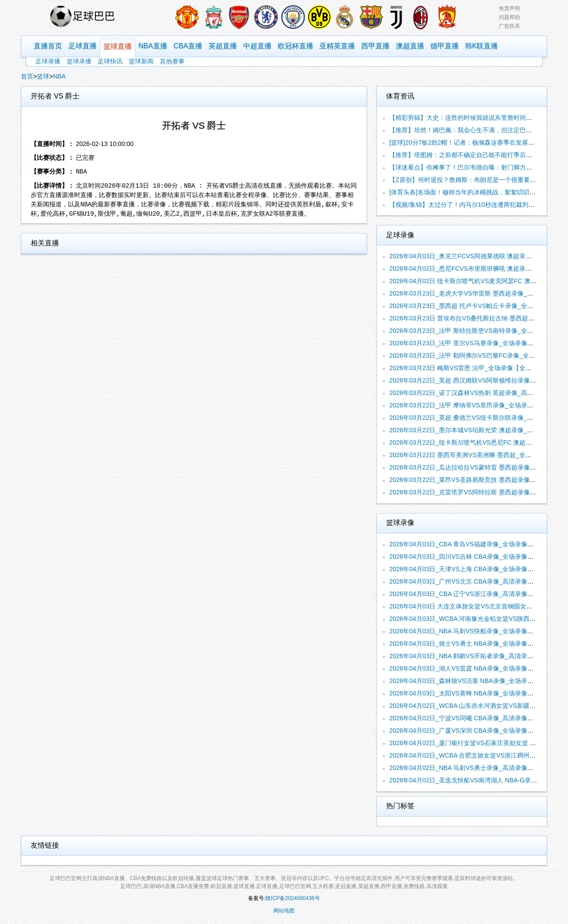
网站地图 (284, 911)
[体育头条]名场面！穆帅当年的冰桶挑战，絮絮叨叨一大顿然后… (478, 192)
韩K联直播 (482, 46)
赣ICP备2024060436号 (293, 898)
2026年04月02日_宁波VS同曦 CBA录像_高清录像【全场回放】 (477, 718)
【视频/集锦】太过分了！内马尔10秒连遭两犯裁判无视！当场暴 (477, 205)
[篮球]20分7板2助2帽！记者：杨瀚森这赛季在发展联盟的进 (471, 142)
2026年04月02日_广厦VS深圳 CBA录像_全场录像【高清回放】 (477, 731)
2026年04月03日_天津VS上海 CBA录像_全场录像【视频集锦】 (477, 569)
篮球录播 (79, 61)
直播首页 (48, 46)
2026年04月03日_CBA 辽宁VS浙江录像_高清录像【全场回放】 (477, 594)
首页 (27, 76)
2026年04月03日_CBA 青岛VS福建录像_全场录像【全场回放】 (477, 544)
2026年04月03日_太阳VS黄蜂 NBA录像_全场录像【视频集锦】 (477, 693)
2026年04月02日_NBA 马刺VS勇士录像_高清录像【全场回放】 (477, 768)
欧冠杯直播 (296, 46)
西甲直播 (375, 46)
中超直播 (257, 46)
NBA (59, 76)
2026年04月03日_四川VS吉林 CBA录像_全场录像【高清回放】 (477, 557)
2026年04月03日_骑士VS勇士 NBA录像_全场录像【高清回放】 (477, 644)
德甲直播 (445, 46)
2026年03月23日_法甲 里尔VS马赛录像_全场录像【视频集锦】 (477, 343)
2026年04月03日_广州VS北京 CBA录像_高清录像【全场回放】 (477, 581)
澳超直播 (410, 46)
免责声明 (509, 8)
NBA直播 (153, 46)
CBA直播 (188, 46)
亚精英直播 (337, 46)
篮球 (43, 76)
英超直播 (223, 46)
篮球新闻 (141, 61)
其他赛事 (172, 61)
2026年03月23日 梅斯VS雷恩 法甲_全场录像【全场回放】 (470, 368)
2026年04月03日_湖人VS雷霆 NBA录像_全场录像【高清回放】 (477, 668)
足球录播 (48, 61)
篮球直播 (118, 46)
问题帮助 (509, 17)
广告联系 (509, 26)
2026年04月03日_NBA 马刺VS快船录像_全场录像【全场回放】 (477, 631)
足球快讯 (110, 61)
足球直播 (83, 46)
